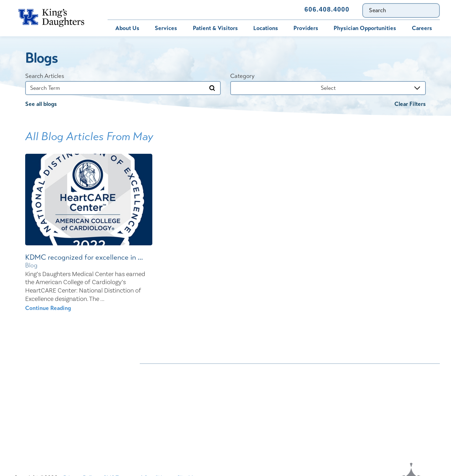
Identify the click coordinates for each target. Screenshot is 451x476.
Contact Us (275, 10)
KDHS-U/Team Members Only (276, 397)
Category (242, 76)
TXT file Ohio (356, 422)
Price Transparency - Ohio (372, 409)
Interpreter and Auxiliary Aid (175, 397)
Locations (266, 28)
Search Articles (45, 76)
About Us (127, 28)
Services (166, 28)
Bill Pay (122, 10)
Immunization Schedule (216, 10)
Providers (306, 28)
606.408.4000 (327, 9)
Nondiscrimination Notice (171, 372)
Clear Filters (410, 104)
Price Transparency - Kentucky (277, 409)
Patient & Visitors (215, 28)
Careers (422, 28)
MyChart (159, 10)
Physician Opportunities (365, 28)
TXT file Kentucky (261, 422)
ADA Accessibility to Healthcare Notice (288, 372)
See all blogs (41, 104)
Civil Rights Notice (263, 384)
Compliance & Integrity (369, 384)
